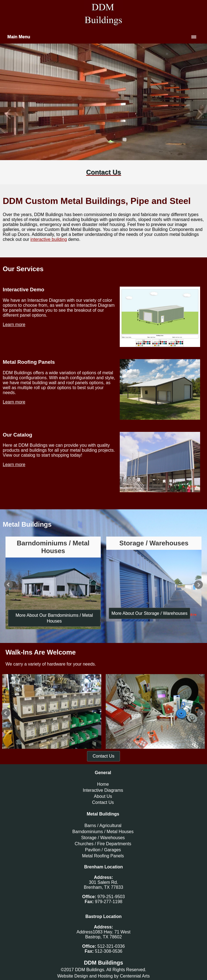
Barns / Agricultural (103, 826)
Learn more (14, 325)
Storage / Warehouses (103, 838)
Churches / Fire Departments (103, 844)
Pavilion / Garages (103, 850)
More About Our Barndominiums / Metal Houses (54, 618)
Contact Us (103, 756)
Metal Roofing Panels (103, 856)
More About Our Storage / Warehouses (149, 613)
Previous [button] (8, 114)
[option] (103, 114)
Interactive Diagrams (103, 790)
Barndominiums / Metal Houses (103, 832)
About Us (103, 796)
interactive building (49, 239)
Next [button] (199, 114)
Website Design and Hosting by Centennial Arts (103, 976)
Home (103, 784)
